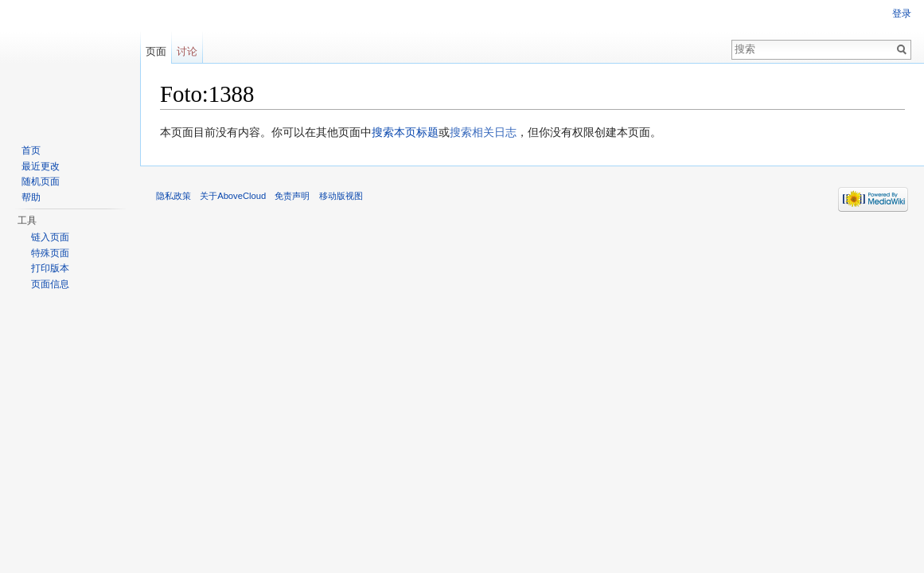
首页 (31, 150)
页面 (156, 51)
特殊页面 (50, 253)
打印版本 (50, 268)
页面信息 (50, 284)
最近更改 (41, 166)
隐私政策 (173, 196)
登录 (902, 14)
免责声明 (292, 196)
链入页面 (50, 237)
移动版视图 (341, 196)
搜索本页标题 (405, 132)
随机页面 (41, 181)
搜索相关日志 (483, 132)
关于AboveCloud (233, 196)
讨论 (187, 51)
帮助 (31, 197)
